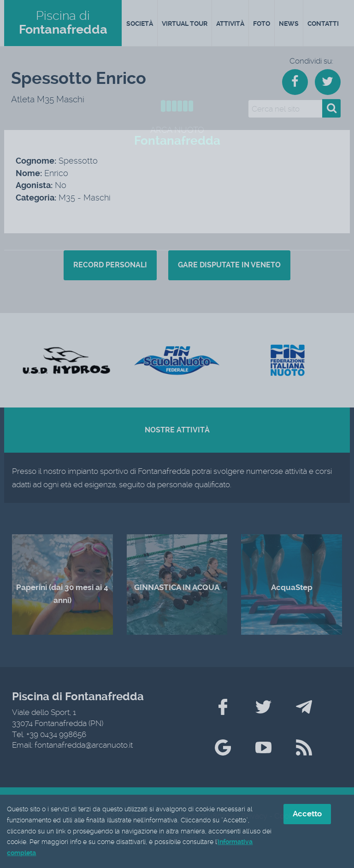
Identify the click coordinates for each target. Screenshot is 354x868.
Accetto (307, 814)
